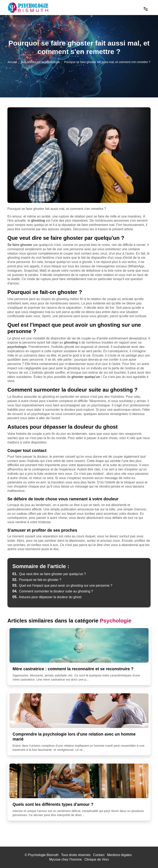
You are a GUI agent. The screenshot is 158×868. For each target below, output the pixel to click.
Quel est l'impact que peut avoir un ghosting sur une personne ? (62, 585)
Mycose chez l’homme (65, 859)
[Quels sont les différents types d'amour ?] (79, 781)
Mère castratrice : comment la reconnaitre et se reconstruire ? (73, 669)
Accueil (12, 62)
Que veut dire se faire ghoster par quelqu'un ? (49, 574)
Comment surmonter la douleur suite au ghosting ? (53, 591)
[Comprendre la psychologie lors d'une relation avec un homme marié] (79, 711)
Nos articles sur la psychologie (40, 62)
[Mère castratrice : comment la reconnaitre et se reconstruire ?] (79, 645)
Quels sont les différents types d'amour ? (53, 804)
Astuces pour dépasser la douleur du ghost (47, 597)
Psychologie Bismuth (43, 855)
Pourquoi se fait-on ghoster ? (37, 580)
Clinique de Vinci (97, 859)
